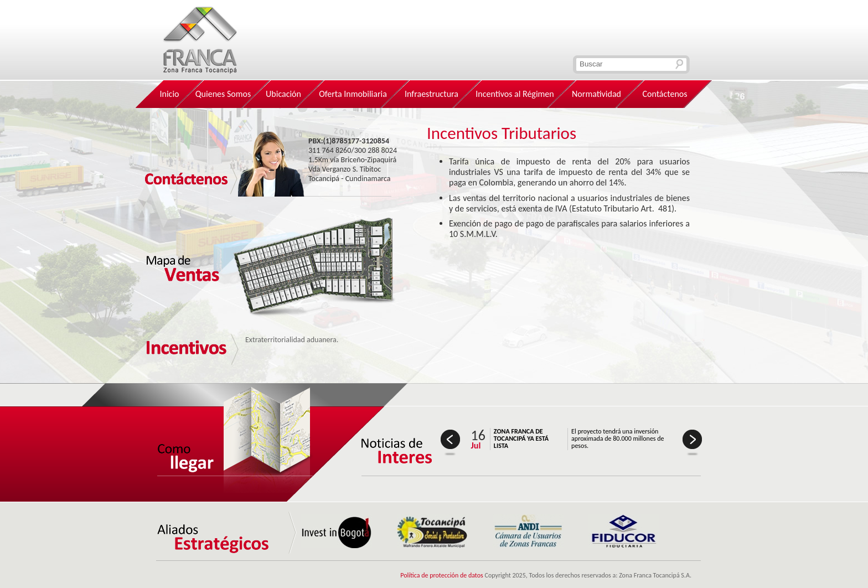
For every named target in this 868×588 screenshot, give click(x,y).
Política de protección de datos (442, 575)
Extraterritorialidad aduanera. (292, 340)
